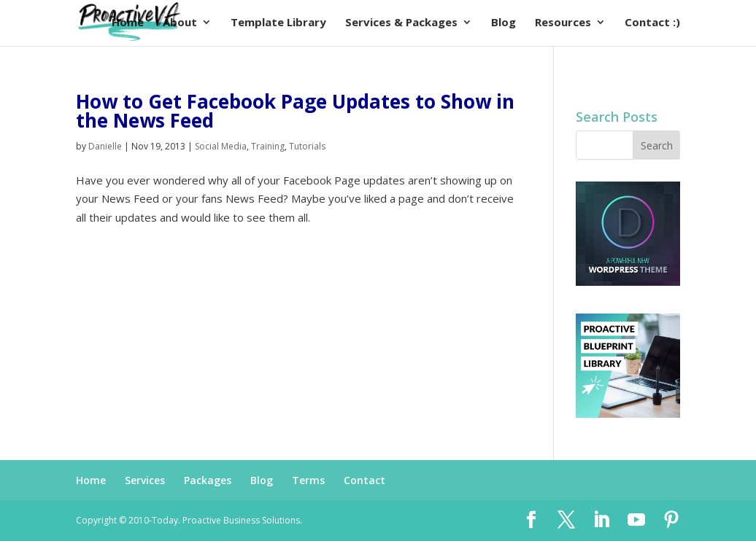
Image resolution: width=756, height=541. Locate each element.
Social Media (221, 146)
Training (268, 146)
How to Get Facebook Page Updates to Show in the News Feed (295, 111)
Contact (364, 480)
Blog (262, 480)
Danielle (105, 146)
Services (145, 480)
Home (91, 480)
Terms (308, 480)
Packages (208, 480)
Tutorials (307, 146)
